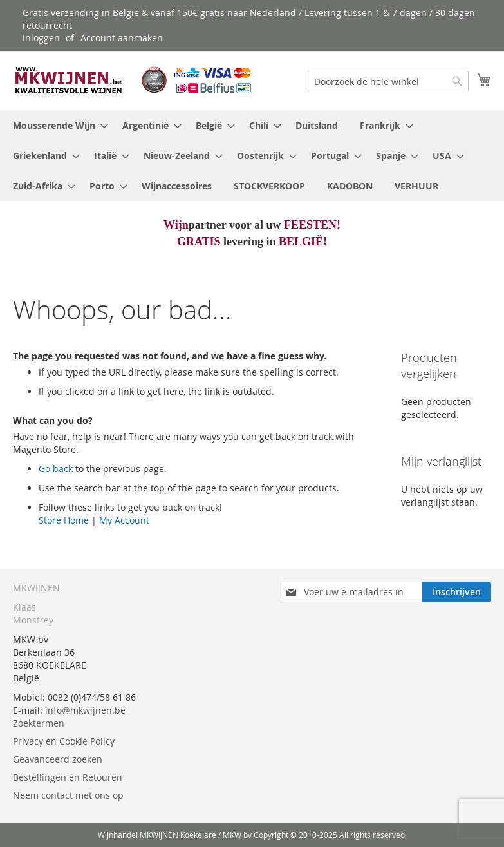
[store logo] (133, 80)
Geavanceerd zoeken (58, 759)
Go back (56, 469)
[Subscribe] (457, 592)
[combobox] (388, 81)
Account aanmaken (122, 38)
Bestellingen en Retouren (68, 777)
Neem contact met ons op (68, 795)
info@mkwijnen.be (85, 710)
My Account (124, 520)
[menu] (252, 156)
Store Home (64, 520)
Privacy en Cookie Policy (64, 741)
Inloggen (41, 38)
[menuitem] (57, 125)
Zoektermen (39, 723)
